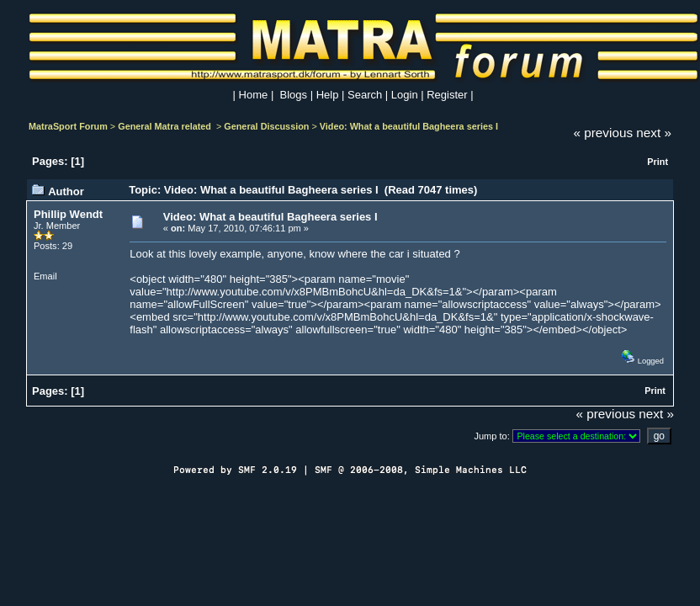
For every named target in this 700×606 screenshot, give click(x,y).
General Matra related (166, 126)
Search (365, 95)
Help (328, 95)
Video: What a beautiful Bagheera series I (409, 126)
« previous (604, 133)
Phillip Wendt (68, 214)
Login (405, 95)
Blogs (294, 95)
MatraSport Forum (68, 126)
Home (254, 95)
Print (658, 162)
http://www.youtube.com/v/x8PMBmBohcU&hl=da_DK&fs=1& (315, 292)
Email (45, 276)
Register (447, 95)
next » (654, 133)
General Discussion (266, 126)
